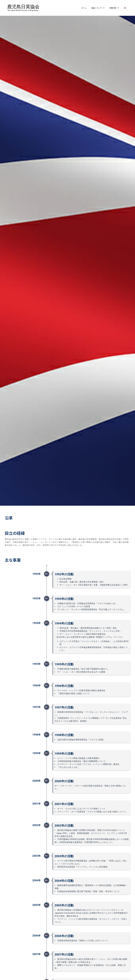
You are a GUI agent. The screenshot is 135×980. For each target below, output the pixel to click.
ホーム (84, 8)
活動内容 (114, 8)
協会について (98, 8)
